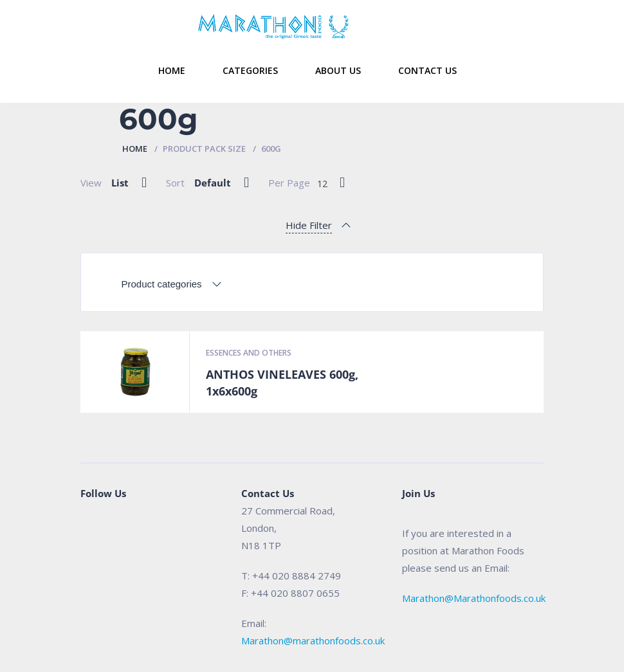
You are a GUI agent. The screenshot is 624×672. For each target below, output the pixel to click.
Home (172, 70)
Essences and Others (249, 353)
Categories (250, 70)
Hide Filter (309, 225)
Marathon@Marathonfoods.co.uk (474, 598)
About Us (338, 70)
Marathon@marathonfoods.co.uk (313, 640)
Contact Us (427, 70)
